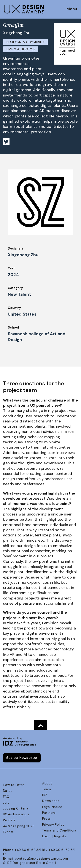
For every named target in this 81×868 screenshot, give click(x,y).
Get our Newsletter (22, 758)
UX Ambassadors (16, 814)
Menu (72, 9)
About (47, 783)
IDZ (45, 795)
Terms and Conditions (60, 830)
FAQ (6, 797)
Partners (49, 813)
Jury (6, 803)
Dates (8, 791)
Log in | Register (55, 836)
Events (9, 832)
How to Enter (14, 785)
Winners (9, 820)
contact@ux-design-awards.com (41, 859)
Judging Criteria (16, 808)
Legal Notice (52, 807)
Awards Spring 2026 (19, 826)
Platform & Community (26, 42)
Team (46, 789)
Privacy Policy (53, 825)
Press (46, 819)
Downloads (51, 801)
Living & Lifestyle (21, 49)
